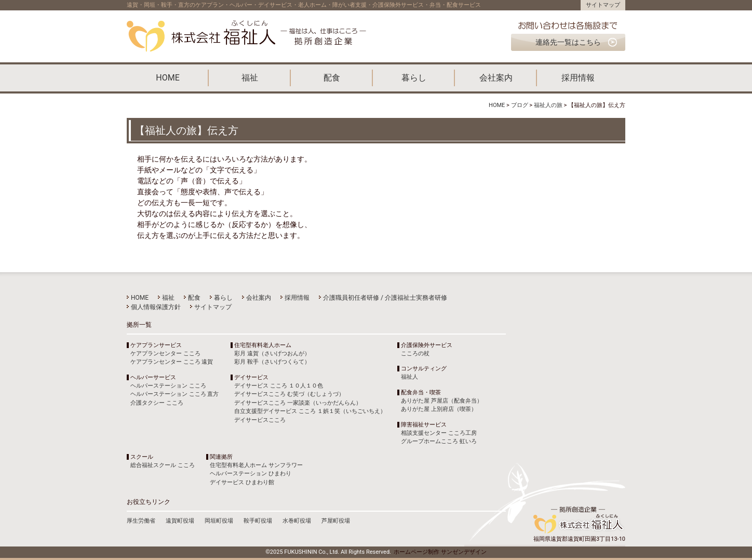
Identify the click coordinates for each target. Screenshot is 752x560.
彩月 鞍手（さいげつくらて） (272, 362)
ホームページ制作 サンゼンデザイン (440, 552)
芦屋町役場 (336, 521)
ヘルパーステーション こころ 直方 (174, 394)
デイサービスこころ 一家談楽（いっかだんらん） (298, 403)
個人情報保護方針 (156, 307)
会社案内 (496, 78)
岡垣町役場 (219, 521)
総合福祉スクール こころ (163, 465)
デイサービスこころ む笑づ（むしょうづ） (289, 394)
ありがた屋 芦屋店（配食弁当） (442, 401)
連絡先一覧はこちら (568, 42)
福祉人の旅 (548, 105)
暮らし (414, 78)
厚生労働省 (141, 521)
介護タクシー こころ (157, 403)
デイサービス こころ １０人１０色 (278, 386)
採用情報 (578, 78)
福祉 (250, 78)
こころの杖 (415, 354)
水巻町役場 (297, 521)
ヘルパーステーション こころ (168, 386)
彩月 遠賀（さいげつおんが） (272, 354)
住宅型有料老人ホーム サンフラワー (256, 465)
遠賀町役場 (180, 521)
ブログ (520, 105)
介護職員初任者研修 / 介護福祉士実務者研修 (385, 298)
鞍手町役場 (258, 521)
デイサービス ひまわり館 (242, 482)
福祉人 (409, 377)
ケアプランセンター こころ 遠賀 (172, 362)
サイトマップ (603, 5)
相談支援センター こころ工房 (439, 433)
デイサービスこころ (260, 420)
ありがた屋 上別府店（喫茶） (439, 409)
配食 (332, 78)
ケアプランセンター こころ (165, 354)
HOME (167, 78)
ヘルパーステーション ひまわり (251, 474)
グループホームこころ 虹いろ (439, 441)
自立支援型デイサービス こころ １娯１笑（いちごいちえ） (310, 411)
